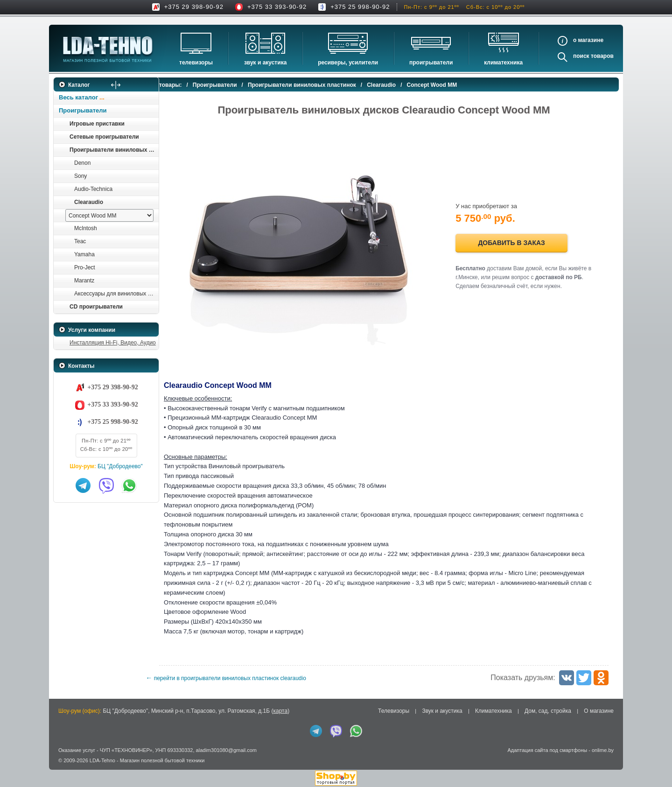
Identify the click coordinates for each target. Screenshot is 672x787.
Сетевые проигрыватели (104, 137)
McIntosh (86, 228)
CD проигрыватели (96, 307)
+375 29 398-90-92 (194, 7)
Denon (82, 163)
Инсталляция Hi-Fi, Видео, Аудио (113, 343)
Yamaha (84, 254)
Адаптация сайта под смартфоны (547, 750)
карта (280, 711)
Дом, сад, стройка (548, 711)
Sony (80, 176)
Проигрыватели (431, 63)
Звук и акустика (265, 63)
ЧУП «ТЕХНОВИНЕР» (126, 750)
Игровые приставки (97, 124)
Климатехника (503, 63)
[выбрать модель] (109, 215)
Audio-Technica (93, 189)
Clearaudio (89, 202)
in (62, 767)
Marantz (84, 281)
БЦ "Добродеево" (120, 466)
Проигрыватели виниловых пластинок (114, 150)
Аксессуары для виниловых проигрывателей (116, 294)
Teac (80, 241)
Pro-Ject (85, 267)
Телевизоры (196, 63)
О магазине (599, 711)
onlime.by (603, 750)
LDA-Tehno (102, 760)
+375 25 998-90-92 (360, 7)
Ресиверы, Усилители (348, 63)
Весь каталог (78, 97)
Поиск (581, 56)
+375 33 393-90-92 (277, 7)
